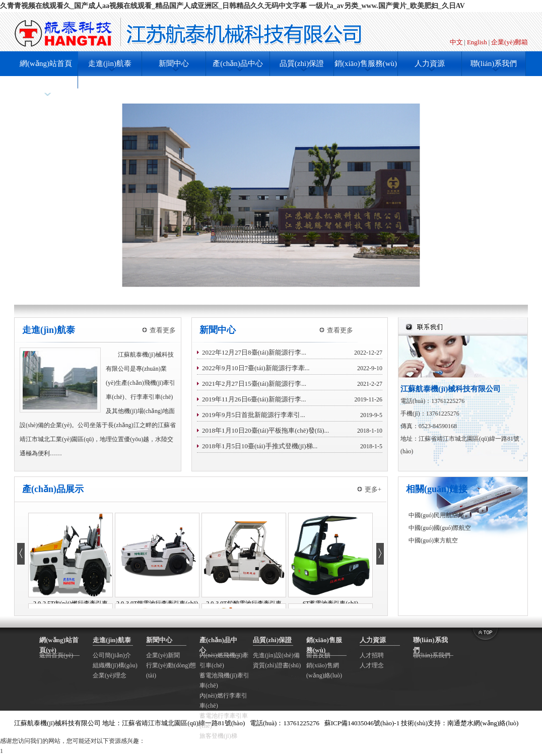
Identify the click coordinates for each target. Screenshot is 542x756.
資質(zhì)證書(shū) (277, 665)
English (477, 42)
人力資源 (430, 63)
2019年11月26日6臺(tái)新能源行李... (254, 399)
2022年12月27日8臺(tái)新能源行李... (254, 352)
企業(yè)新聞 (163, 655)
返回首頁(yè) (56, 655)
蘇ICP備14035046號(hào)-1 (362, 723)
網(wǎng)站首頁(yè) (46, 76)
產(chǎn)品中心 (238, 63)
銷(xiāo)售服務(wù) (366, 63)
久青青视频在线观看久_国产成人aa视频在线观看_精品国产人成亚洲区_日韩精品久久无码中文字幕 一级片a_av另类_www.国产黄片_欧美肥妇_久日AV (232, 6)
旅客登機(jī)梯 (218, 736)
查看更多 (163, 330)
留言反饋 (318, 655)
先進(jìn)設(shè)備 (276, 655)
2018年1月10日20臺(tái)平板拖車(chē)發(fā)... (265, 430)
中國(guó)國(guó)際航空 (440, 528)
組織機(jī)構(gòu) (115, 665)
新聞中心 (174, 63)
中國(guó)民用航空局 (436, 515)
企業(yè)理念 (110, 675)
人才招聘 (372, 655)
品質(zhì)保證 (302, 63)
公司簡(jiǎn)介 (112, 655)
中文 (456, 42)
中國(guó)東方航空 (433, 540)
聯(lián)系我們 (494, 63)
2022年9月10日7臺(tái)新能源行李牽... (256, 368)
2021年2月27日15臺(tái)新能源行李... (254, 384)
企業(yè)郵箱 (510, 42)
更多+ (373, 489)
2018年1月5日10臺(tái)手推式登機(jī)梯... (260, 446)
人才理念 (372, 665)
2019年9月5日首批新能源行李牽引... (254, 415)
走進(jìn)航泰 (110, 63)
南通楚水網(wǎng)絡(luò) (483, 723)
